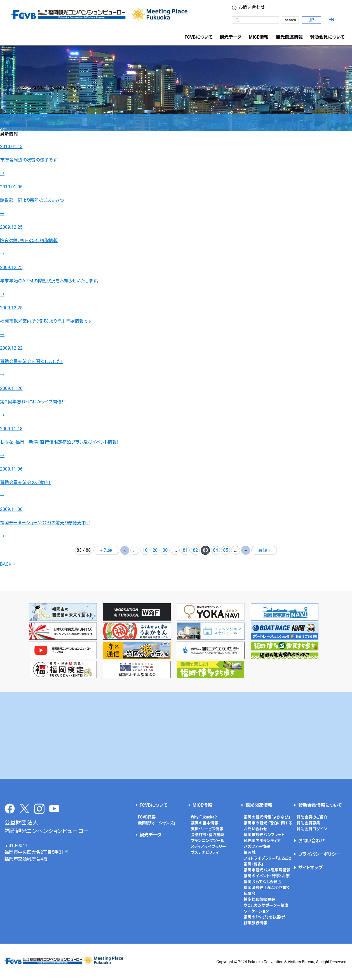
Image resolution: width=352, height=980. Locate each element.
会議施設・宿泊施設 (207, 835)
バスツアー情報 (257, 846)
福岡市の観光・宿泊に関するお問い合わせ (268, 826)
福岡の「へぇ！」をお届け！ (265, 917)
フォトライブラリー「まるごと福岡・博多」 (268, 861)
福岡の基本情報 (205, 823)
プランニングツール (208, 841)
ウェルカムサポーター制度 (266, 905)
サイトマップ (310, 868)
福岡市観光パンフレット (264, 835)
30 (165, 550)
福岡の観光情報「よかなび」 (267, 817)
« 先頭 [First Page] (106, 550)
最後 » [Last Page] (264, 550)
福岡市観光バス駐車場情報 (267, 870)
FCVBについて (153, 805)
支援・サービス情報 (207, 829)
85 (226, 550)
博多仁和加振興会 (259, 899)
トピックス (10, 124)
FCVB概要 (147, 817)
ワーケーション (256, 911)
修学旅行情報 (255, 923)
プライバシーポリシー (319, 854)
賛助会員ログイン (312, 829)
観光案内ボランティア (262, 841)
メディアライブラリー (208, 846)
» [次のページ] (246, 550)
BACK (8, 564)
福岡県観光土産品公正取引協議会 (267, 891)
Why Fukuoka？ (204, 817)
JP (311, 20)
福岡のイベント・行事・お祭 (267, 876)
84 (215, 550)
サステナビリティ (205, 852)
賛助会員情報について (320, 805)
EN (331, 20)
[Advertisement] (176, 735)
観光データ (230, 37)
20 (155, 550)
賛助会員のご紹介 (312, 817)
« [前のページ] (125, 550)
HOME (6, 117)
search (290, 20)
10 (145, 550)
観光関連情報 (259, 805)
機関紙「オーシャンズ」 (157, 823)
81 (185, 550)
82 (195, 550)
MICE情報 (259, 37)
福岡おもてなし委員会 (263, 882)
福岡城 (250, 852)
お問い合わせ (252, 7)
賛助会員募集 (308, 823)
